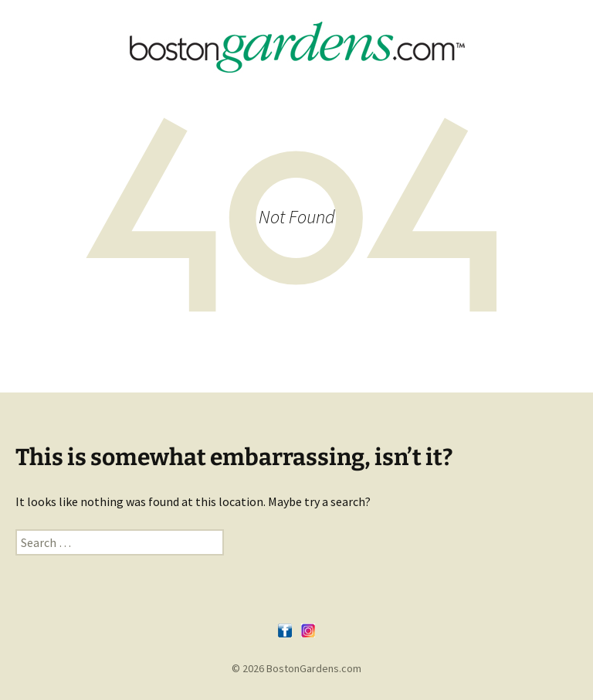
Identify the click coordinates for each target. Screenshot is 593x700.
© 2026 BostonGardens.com (296, 668)
